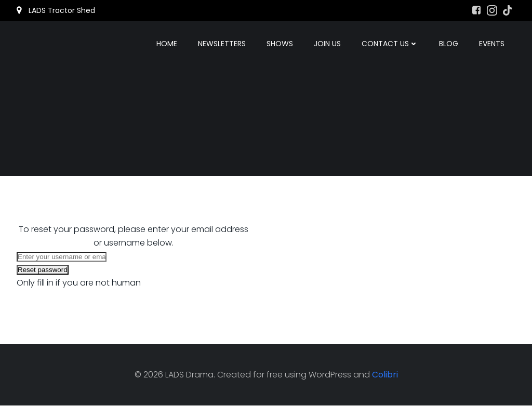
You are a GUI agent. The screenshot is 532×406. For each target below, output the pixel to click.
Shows (280, 44)
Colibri (385, 375)
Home (167, 44)
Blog (449, 44)
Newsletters (222, 44)
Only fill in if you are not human (79, 283)
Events (492, 44)
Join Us (328, 44)
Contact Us (390, 44)
